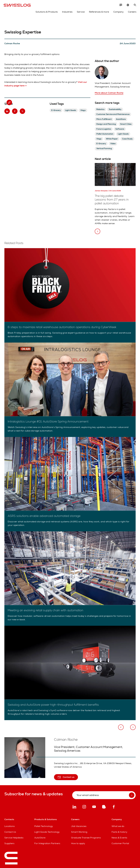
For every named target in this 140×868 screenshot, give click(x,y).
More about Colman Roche (109, 93)
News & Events (119, 838)
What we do (118, 826)
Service (80, 12)
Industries (67, 12)
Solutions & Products (46, 12)
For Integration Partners (47, 843)
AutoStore (40, 838)
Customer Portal (120, 843)
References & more (98, 12)
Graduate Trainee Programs (86, 838)
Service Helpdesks (14, 838)
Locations (10, 826)
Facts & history (119, 832)
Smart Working (79, 832)
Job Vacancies (79, 826)
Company (118, 12)
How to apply (78, 843)
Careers (131, 12)
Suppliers (9, 843)
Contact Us (10, 832)
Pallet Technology (44, 826)
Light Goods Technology (47, 832)
